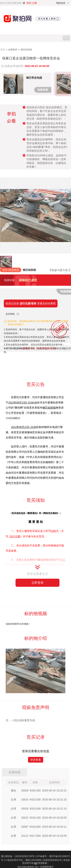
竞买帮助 (10, 314)
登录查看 (36, 760)
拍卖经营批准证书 (53, 860)
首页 (3, 50)
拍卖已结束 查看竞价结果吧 (31, 303)
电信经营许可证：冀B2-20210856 (25, 860)
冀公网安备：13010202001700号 (19, 856)
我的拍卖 (61, 3)
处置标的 (13, 50)
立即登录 (37, 583)
